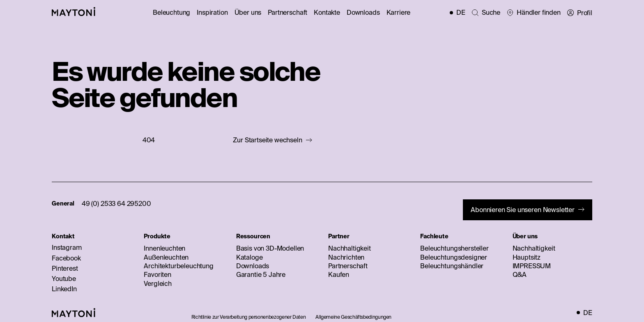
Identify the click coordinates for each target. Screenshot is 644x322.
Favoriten (158, 274)
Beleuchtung (171, 12)
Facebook (66, 258)
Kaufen (339, 274)
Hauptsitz (527, 257)
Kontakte (327, 12)
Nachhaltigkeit (350, 248)
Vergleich (158, 283)
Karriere (399, 12)
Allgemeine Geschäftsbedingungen (353, 317)
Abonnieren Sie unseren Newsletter (523, 210)
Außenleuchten (166, 257)
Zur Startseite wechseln (267, 140)
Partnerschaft (287, 12)
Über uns (248, 12)
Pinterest (65, 268)
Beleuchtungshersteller (454, 248)
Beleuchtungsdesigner (454, 257)
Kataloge (250, 257)
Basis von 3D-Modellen (270, 248)
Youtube (64, 279)
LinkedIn (64, 289)
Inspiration (212, 12)
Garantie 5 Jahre (261, 274)
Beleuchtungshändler (452, 266)
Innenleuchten (164, 248)
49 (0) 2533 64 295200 (116, 203)
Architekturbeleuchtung (178, 266)
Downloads (363, 12)
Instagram (67, 247)
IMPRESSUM (532, 266)
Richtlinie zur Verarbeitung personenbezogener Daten (249, 317)
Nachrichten (346, 257)
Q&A (520, 274)
